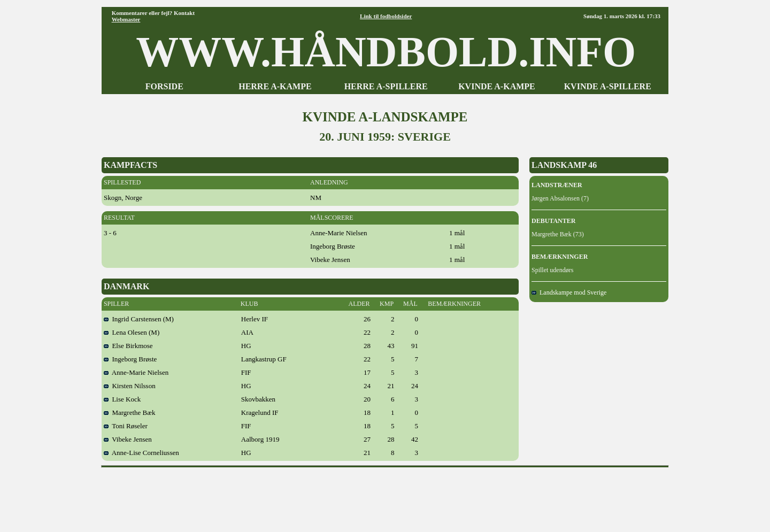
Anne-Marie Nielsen (136, 372)
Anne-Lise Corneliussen (141, 453)
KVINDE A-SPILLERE (608, 86)
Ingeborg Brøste (130, 359)
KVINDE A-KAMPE (497, 86)
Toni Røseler (126, 426)
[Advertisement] (385, 496)
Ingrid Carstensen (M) (139, 319)
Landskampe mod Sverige (569, 292)
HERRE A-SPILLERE (386, 86)
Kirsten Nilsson (130, 386)
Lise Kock (122, 399)
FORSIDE (164, 86)
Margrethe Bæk (130, 413)
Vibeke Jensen (128, 439)
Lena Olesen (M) (132, 332)
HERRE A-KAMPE (275, 86)
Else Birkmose (128, 346)
